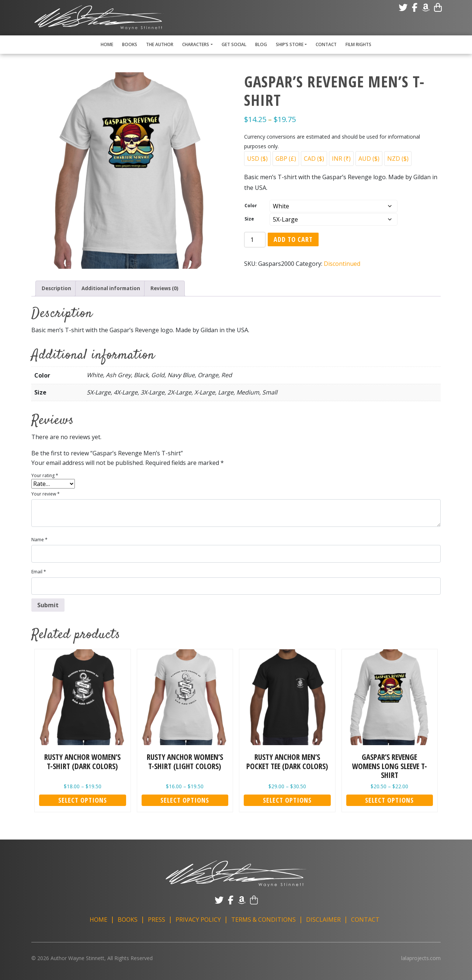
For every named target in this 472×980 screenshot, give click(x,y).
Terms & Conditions (263, 919)
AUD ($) (369, 159)
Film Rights (358, 44)
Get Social (234, 44)
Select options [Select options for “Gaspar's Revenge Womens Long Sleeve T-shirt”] (389, 799)
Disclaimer (323, 919)
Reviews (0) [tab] (182, 288)
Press (157, 919)
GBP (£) (286, 159)
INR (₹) (341, 159)
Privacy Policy (198, 919)
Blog (261, 44)
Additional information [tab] (120, 288)
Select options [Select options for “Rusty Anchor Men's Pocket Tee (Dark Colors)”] (287, 799)
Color (251, 206)
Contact (326, 44)
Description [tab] (59, 288)
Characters (196, 44)
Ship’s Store (290, 44)
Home (107, 44)
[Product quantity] (255, 240)
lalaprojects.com (421, 958)
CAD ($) (314, 159)
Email (39, 571)
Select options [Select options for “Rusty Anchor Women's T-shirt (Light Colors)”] (185, 799)
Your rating (45, 475)
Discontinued (342, 264)
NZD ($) (398, 159)
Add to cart (293, 239)
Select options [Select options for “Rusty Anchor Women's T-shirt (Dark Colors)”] (83, 799)
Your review (46, 493)
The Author (160, 44)
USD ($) (257, 159)
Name (39, 539)
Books (130, 44)
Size (249, 219)
